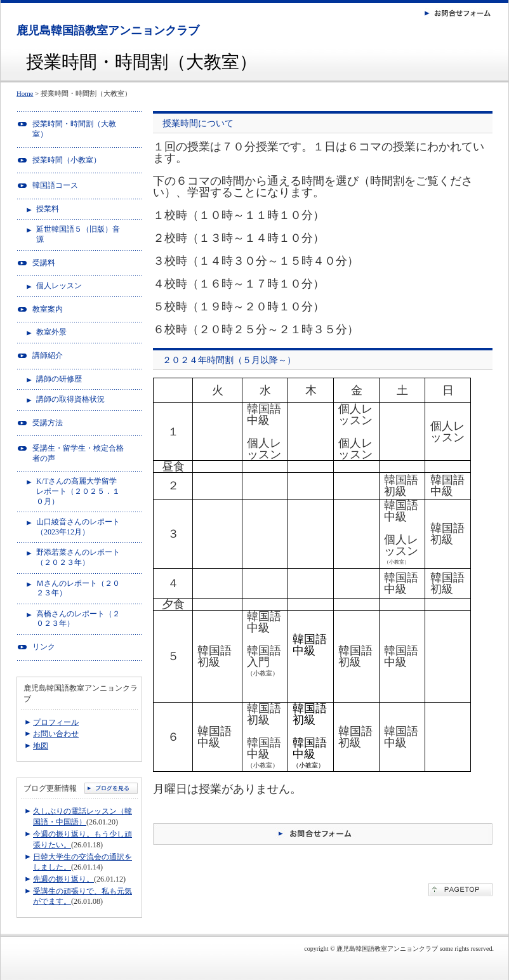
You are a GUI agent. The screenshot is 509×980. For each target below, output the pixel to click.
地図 (41, 746)
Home (25, 93)
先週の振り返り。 (63, 879)
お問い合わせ (56, 734)
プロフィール (56, 722)
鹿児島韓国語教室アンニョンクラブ (108, 30)
